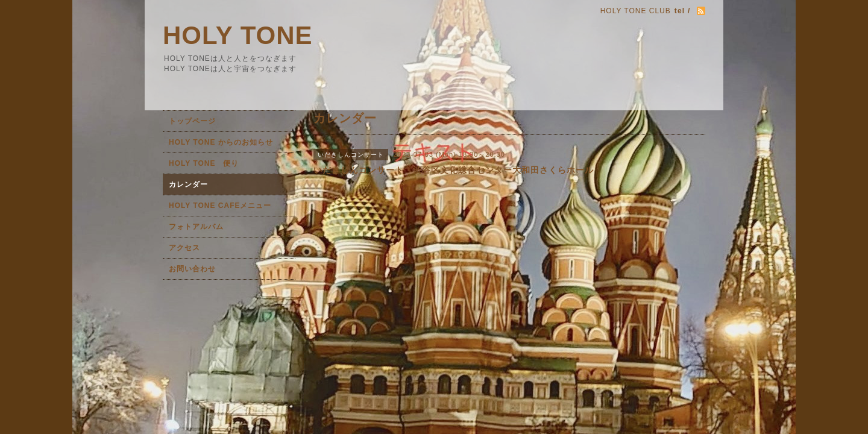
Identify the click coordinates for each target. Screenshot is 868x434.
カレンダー (188, 184)
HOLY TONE (238, 35)
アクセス (184, 248)
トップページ (192, 121)
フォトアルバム (196, 227)
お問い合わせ (192, 269)
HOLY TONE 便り (204, 163)
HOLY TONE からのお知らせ (221, 142)
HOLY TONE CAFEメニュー (220, 206)
